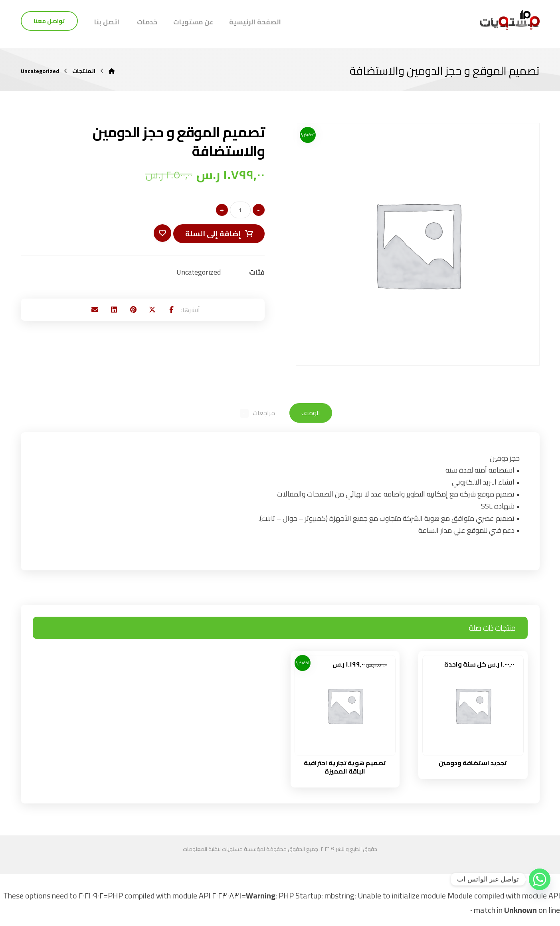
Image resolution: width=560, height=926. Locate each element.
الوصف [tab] (312, 414)
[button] (184, 314)
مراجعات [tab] (257, 414)
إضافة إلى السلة (211, 235)
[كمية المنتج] (240, 212)
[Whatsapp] (540, 879)
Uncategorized (199, 274)
